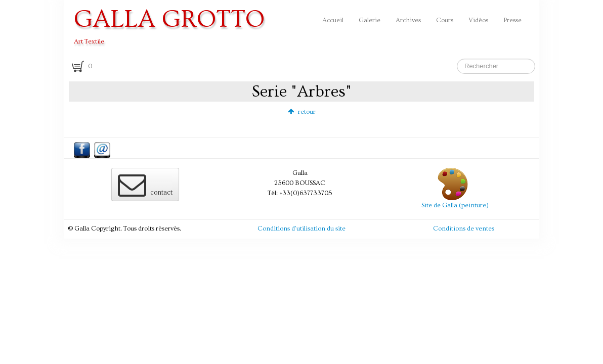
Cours (445, 20)
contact (145, 185)
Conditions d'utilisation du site (301, 229)
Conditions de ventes (464, 229)
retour (302, 112)
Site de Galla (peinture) (455, 205)
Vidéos (478, 20)
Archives (408, 20)
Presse (512, 20)
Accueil (333, 20)
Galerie (370, 20)
